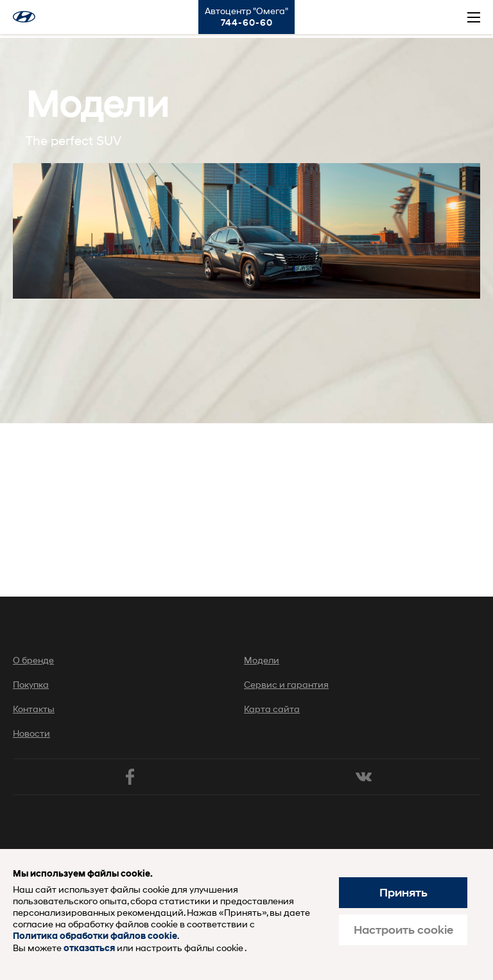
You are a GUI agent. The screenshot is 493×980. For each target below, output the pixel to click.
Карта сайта (272, 709)
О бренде (33, 660)
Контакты (34, 709)
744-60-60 (247, 22)
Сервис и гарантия (286, 684)
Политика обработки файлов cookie (95, 936)
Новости (31, 733)
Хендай (24, 17)
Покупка (31, 684)
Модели (262, 660)
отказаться (89, 948)
